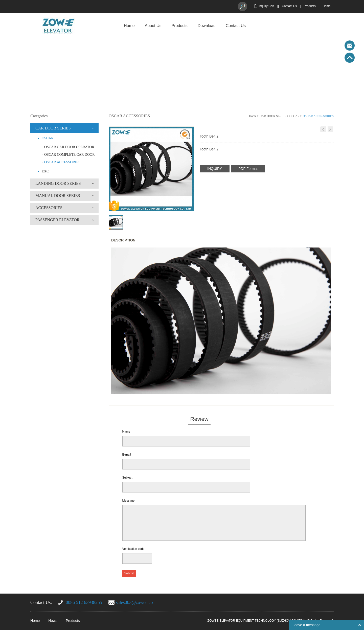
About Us (153, 26)
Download (207, 26)
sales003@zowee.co (134, 602)
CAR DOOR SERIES (53, 128)
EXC (45, 171)
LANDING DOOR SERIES (58, 183)
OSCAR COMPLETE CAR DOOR (70, 155)
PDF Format (248, 169)
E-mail (127, 455)
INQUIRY (215, 169)
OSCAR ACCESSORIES (62, 162)
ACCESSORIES (49, 208)
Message (129, 501)
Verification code (133, 549)
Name (126, 432)
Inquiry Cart (266, 6)
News (53, 621)
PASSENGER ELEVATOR (57, 220)
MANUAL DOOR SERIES (58, 196)
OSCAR (48, 138)
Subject (127, 478)
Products (310, 6)
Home (327, 6)
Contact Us (289, 6)
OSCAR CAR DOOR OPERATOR (69, 147)
